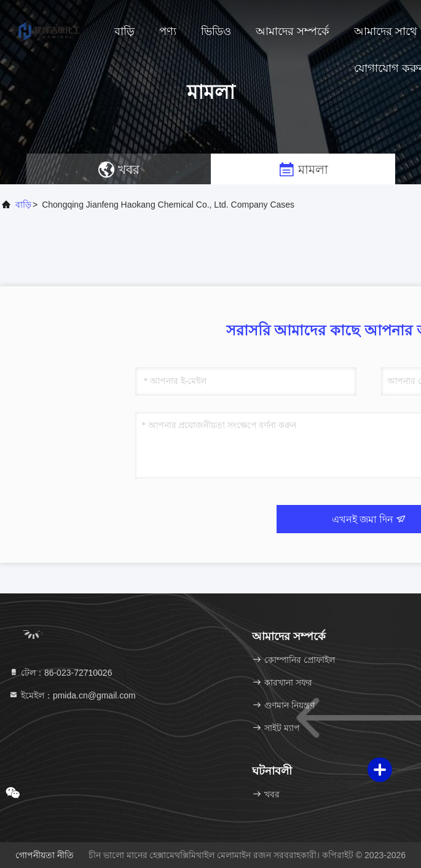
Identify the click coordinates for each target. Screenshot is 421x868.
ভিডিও (216, 31)
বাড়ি (124, 31)
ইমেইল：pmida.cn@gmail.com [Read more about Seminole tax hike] (72, 695)
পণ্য (168, 31)
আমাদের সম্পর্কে (293, 31)
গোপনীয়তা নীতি (45, 855)
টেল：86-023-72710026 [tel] (60, 673)
